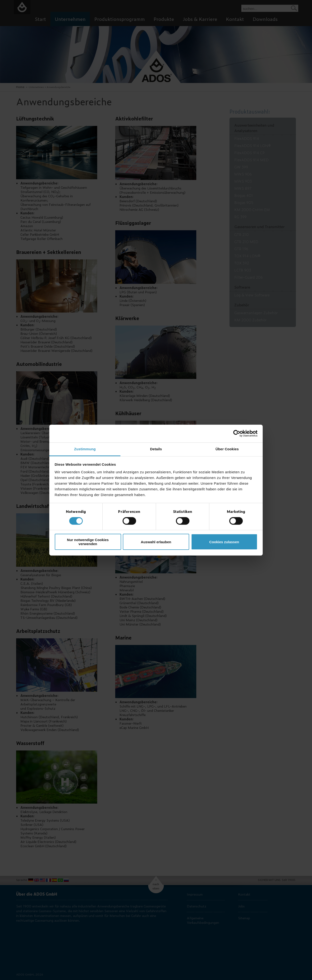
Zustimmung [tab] (85, 449)
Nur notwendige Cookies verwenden (88, 542)
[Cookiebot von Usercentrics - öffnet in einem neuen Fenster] (237, 433)
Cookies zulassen (224, 542)
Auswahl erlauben (156, 542)
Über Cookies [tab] (227, 449)
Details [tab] (156, 449)
